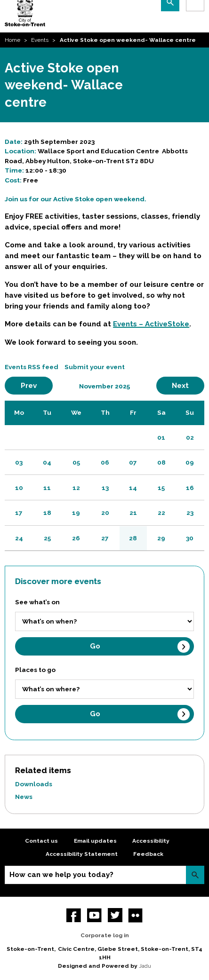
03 (19, 462)
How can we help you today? (61, 875)
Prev (37, 385)
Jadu (145, 966)
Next (188, 385)
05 (76, 462)
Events (40, 40)
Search (195, 875)
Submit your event (95, 367)
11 (47, 488)
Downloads (34, 784)
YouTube (94, 915)
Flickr (135, 915)
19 (76, 513)
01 (161, 437)
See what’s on (37, 602)
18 (47, 513)
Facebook (74, 915)
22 (161, 513)
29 (161, 538)
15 (161, 488)
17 (19, 513)
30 (190, 538)
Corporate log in (105, 935)
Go (95, 646)
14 (133, 488)
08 (161, 462)
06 (105, 462)
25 (47, 538)
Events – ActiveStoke (151, 324)
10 (19, 488)
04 (47, 462)
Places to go (35, 670)
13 (105, 488)
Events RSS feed (32, 367)
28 (133, 538)
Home (12, 40)
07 (133, 462)
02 (190, 437)
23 (190, 513)
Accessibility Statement (82, 854)
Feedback (148, 854)
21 (133, 513)
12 (76, 488)
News (24, 797)
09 (190, 462)
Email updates (95, 841)
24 (19, 538)
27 (105, 538)
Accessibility (151, 841)
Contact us (41, 841)
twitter (115, 915)
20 (105, 513)
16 (190, 488)
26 (76, 538)
